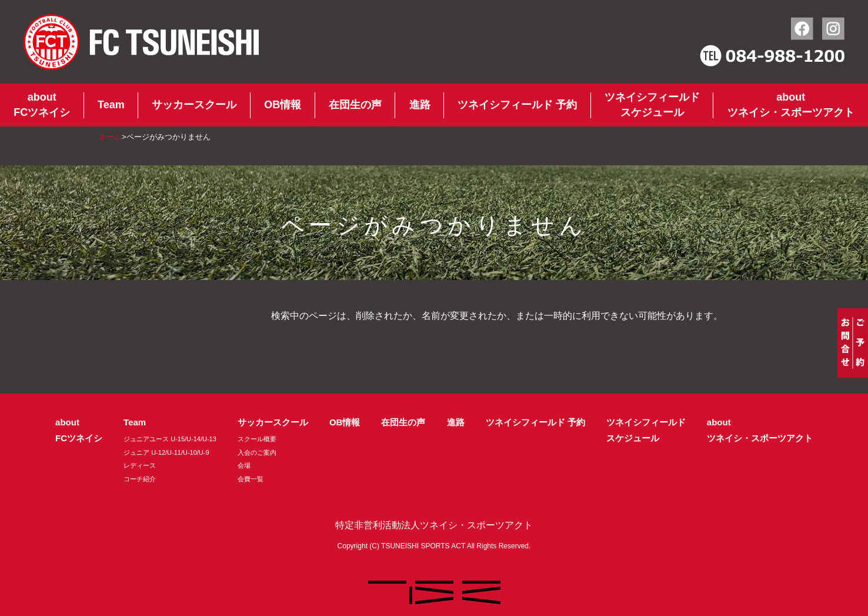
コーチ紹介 (140, 479)
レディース (140, 465)
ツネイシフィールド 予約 (517, 105)
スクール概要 (257, 439)
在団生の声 (355, 105)
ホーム (110, 137)
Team (111, 105)
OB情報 (283, 105)
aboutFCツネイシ (42, 105)
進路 (420, 105)
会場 (244, 465)
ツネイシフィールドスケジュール (652, 105)
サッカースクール (194, 105)
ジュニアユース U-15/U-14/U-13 (170, 439)
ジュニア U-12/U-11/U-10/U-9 (166, 452)
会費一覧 (251, 479)
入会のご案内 (257, 452)
